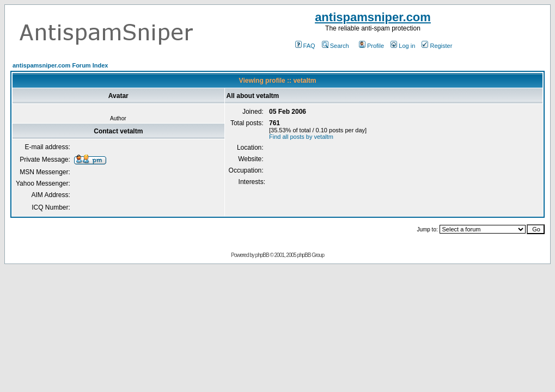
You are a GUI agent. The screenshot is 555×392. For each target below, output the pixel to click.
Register (437, 46)
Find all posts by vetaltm (301, 137)
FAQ (305, 46)
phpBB (262, 255)
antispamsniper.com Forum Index (60, 65)
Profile (371, 46)
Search (336, 46)
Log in (403, 46)
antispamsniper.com (373, 17)
